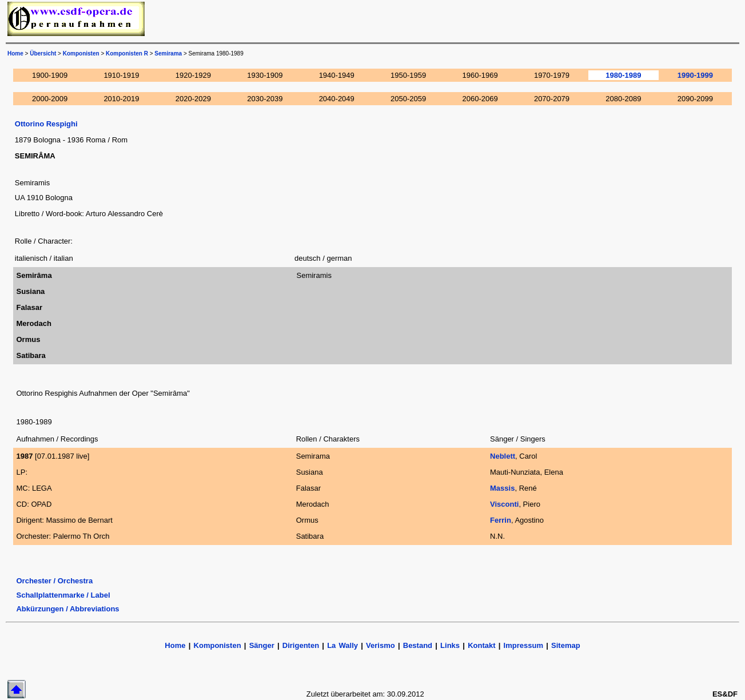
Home (15, 53)
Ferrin (501, 520)
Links (450, 645)
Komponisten (81, 53)
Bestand (418, 645)
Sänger (262, 645)
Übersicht (43, 53)
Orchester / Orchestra (54, 581)
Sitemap (566, 645)
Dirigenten (301, 645)
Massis (502, 488)
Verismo (381, 645)
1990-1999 (695, 75)
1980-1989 (623, 75)
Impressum (523, 645)
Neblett (503, 456)
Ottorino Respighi (46, 124)
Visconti (504, 504)
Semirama (168, 53)
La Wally (342, 645)
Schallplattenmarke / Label (63, 595)
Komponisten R (127, 53)
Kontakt (483, 645)
